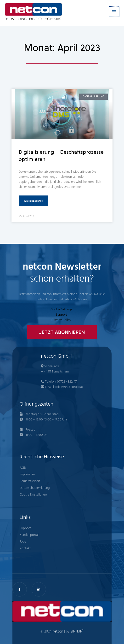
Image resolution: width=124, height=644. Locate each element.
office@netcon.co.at (69, 387)
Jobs (23, 542)
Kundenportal (29, 535)
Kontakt (25, 548)
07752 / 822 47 (67, 382)
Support (61, 315)
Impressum (27, 475)
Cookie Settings (61, 310)
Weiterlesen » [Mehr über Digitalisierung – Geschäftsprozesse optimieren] (33, 201)
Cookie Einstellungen (34, 495)
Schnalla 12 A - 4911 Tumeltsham (55, 369)
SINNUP (77, 632)
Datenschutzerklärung (35, 488)
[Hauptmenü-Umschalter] (114, 12)
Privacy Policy (61, 320)
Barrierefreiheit (30, 481)
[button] (62, 332)
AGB (23, 468)
